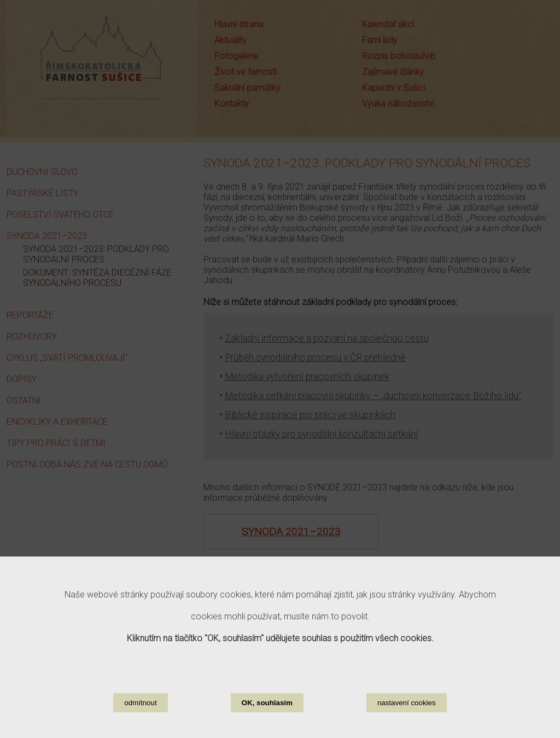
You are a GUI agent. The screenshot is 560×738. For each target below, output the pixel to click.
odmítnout (140, 708)
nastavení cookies (407, 708)
